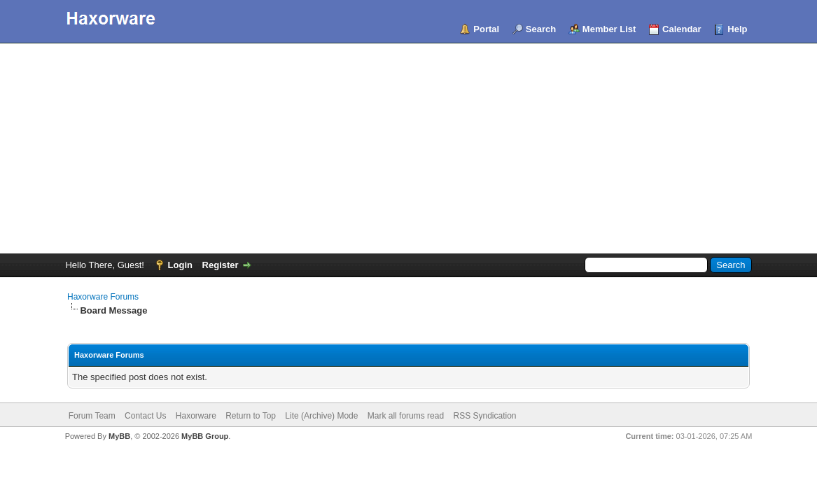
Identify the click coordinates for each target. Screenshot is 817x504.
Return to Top (251, 416)
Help (737, 29)
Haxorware (196, 416)
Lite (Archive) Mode (321, 416)
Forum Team (92, 416)
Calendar (682, 29)
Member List (609, 29)
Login (180, 265)
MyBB (119, 436)
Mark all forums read (406, 416)
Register (221, 265)
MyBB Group (205, 436)
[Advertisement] (408, 148)
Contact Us (145, 416)
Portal (486, 29)
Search (541, 29)
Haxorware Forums (103, 297)
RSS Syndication (484, 416)
